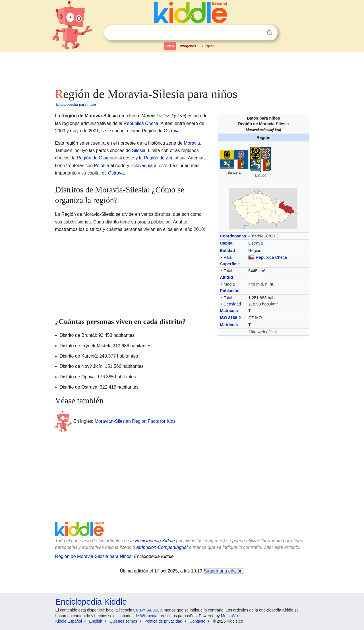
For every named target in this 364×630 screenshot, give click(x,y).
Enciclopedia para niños (76, 104)
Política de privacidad (163, 621)
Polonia (102, 166)
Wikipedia (149, 616)
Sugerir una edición (223, 571)
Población (230, 291)
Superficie (230, 264)
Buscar (270, 33)
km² (262, 271)
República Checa (271, 257)
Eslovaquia (142, 166)
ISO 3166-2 (230, 318)
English (209, 46)
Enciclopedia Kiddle (155, 541)
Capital (227, 243)
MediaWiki (230, 616)
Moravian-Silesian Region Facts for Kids (135, 421)
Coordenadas (233, 236)
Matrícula (229, 311)
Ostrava (255, 243)
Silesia (139, 150)
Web (170, 46)
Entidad (227, 251)
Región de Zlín (159, 158)
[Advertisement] (182, 68)
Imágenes (188, 46)
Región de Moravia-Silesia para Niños (93, 556)
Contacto (197, 621)
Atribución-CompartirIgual (162, 547)
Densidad (232, 304)
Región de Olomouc (97, 158)
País (228, 257)
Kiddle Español (69, 621)
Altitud (226, 277)
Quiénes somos (123, 621)
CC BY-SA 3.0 (146, 610)
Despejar (258, 33)
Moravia (192, 143)
